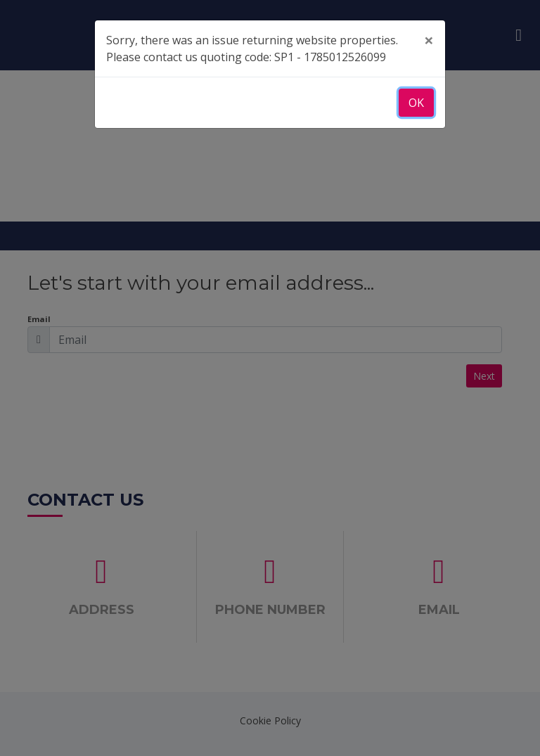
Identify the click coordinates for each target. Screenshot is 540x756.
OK (416, 103)
